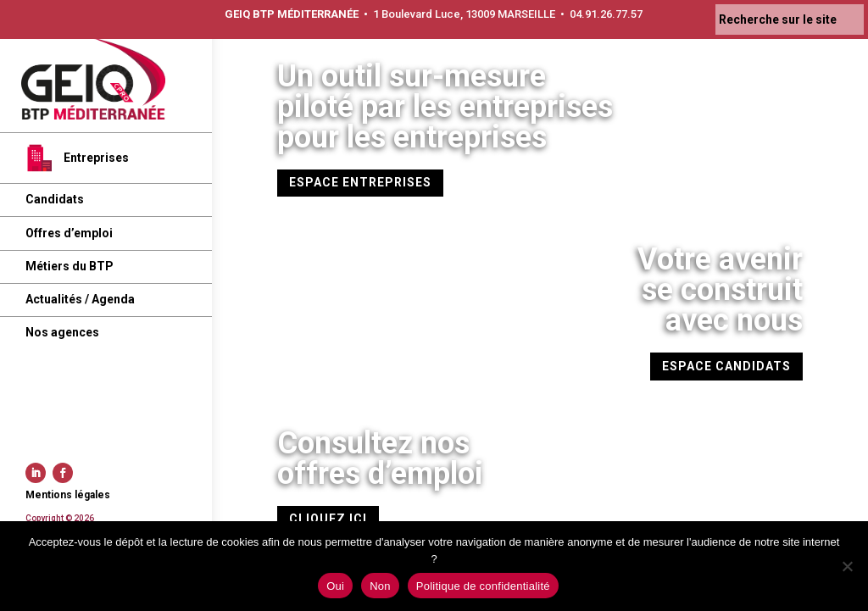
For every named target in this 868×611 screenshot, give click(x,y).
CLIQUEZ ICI (328, 519)
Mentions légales (68, 495)
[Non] (847, 566)
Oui (335, 586)
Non (380, 586)
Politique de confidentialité (483, 586)
